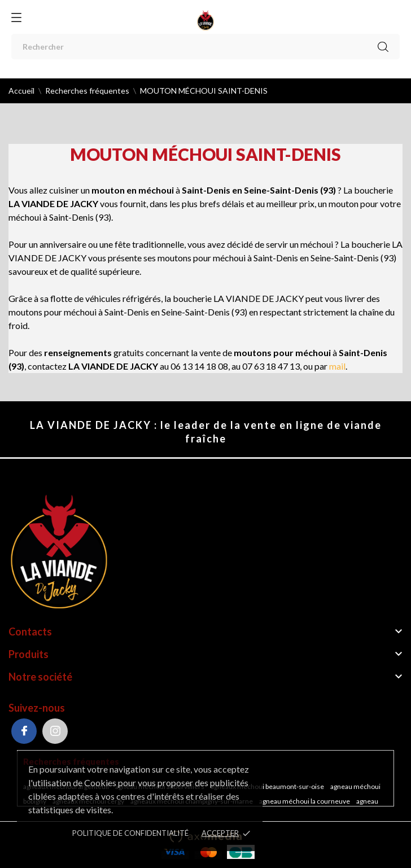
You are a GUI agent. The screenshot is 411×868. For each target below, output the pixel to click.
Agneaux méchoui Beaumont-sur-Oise (268, 786)
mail (337, 366)
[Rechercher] (205, 47)
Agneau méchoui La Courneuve (305, 801)
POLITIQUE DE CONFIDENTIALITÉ (130, 833)
